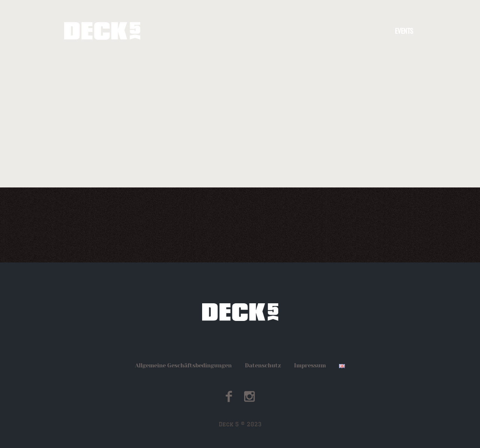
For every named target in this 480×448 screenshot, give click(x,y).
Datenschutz (263, 366)
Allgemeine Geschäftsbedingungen (183, 366)
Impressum (310, 366)
